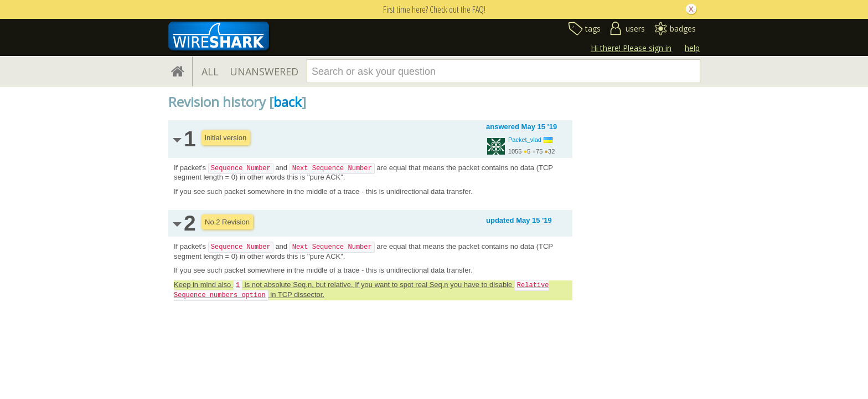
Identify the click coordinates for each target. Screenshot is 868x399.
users (635, 29)
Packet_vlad (525, 140)
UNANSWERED (264, 71)
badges (683, 29)
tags (593, 29)
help (692, 48)
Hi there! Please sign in (631, 48)
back (288, 102)
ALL (210, 71)
